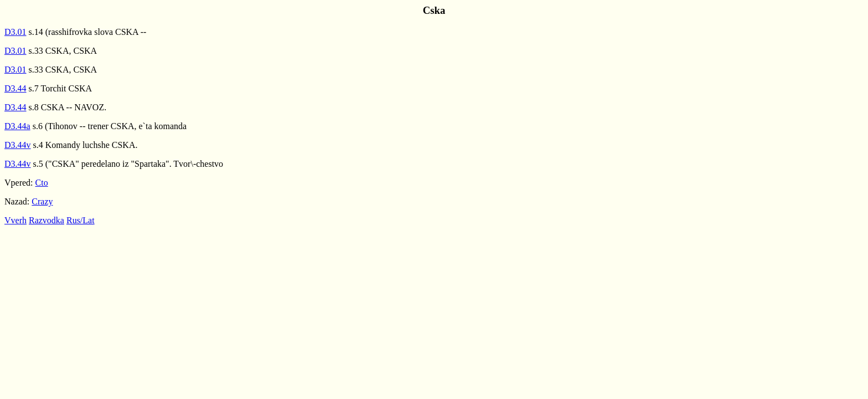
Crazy (42, 201)
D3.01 (15, 32)
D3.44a (17, 126)
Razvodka (46, 220)
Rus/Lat (81, 220)
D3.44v (18, 145)
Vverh (15, 220)
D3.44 (15, 88)
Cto (42, 183)
